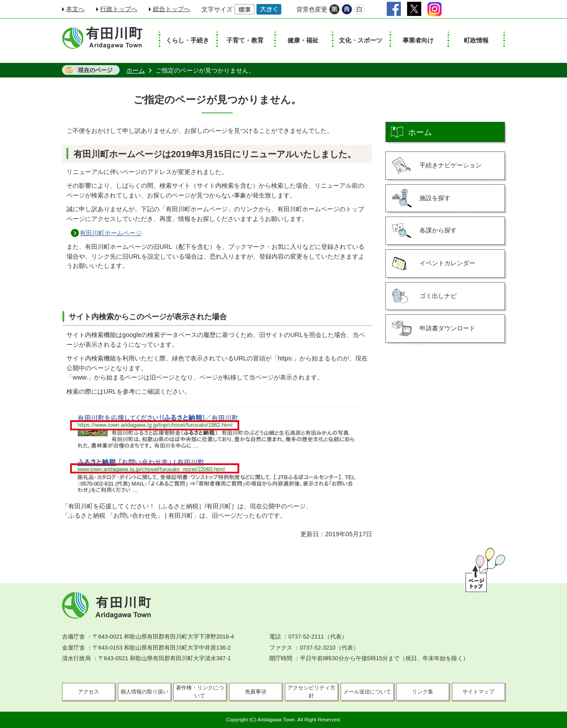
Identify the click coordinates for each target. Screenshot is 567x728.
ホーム (136, 70)
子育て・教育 (245, 40)
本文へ (75, 9)
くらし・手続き (187, 40)
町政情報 (476, 40)
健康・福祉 (303, 40)
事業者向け (418, 40)
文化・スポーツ (361, 40)
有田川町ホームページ (111, 233)
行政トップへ (119, 9)
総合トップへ (171, 9)
